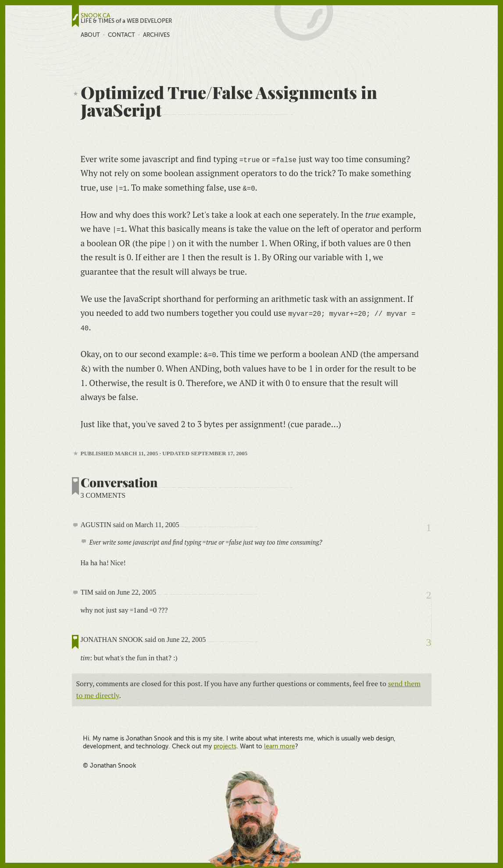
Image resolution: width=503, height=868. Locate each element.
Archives (156, 35)
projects (225, 746)
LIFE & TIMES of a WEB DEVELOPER (126, 21)
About (90, 35)
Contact (121, 35)
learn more (280, 746)
